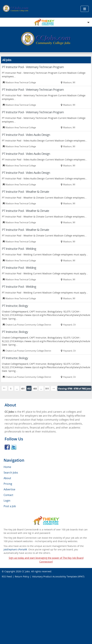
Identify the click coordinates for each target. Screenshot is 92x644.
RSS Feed (7, 576)
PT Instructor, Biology (15, 306)
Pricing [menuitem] (8, 484)
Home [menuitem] (7, 467)
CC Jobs (26, 571)
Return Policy (22, 576)
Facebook (7, 447)
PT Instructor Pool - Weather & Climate (26, 192)
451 (23, 389)
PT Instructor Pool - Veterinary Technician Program (33, 67)
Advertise (9, 489)
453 (35, 389)
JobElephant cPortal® (15, 549)
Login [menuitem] (7, 501)
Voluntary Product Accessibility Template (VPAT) (58, 576)
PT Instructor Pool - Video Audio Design (26, 135)
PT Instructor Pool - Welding (19, 249)
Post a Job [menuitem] (10, 506)
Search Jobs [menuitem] (11, 473)
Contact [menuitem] (8, 495)
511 (47, 389)
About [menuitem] (7, 478)
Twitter (14, 447)
